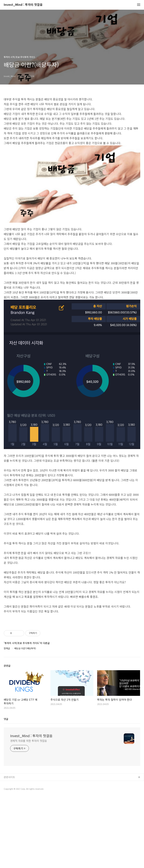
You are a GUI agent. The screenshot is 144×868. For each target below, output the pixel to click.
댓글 (6, 790)
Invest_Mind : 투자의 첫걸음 (23, 5)
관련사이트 (9, 848)
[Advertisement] (72, 659)
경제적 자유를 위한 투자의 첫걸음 (28, 812)
